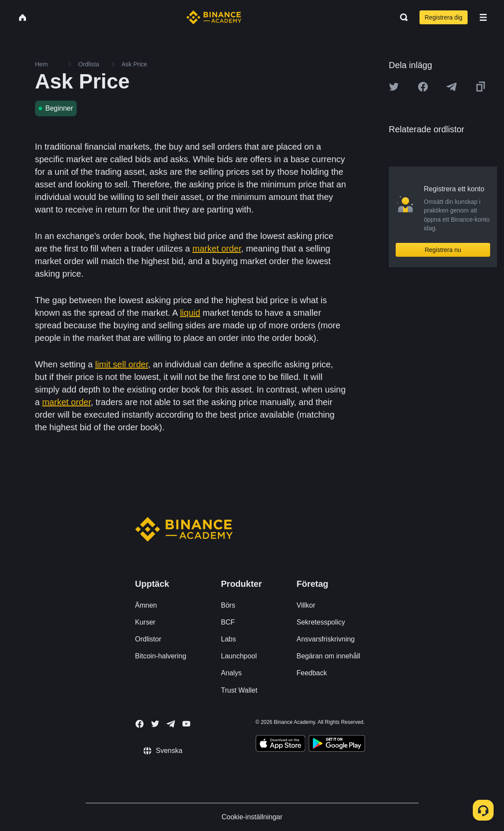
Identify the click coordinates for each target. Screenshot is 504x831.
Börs (228, 605)
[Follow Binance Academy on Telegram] (171, 724)
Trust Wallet (239, 690)
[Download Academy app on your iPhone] (281, 745)
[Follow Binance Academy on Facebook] (140, 724)
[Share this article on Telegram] (452, 87)
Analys (231, 673)
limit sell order (121, 364)
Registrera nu (443, 250)
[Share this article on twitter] (394, 87)
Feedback (312, 673)
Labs (229, 639)
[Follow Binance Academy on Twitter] (155, 724)
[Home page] (214, 17)
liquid (190, 313)
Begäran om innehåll (328, 656)
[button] (483, 17)
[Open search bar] (401, 17)
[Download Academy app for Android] (337, 745)
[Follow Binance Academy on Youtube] (186, 724)
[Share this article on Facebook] (423, 87)
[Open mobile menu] (483, 17)
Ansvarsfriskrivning (325, 639)
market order (217, 249)
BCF (228, 622)
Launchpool (239, 656)
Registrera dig (444, 17)
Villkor (306, 605)
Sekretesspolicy (321, 622)
